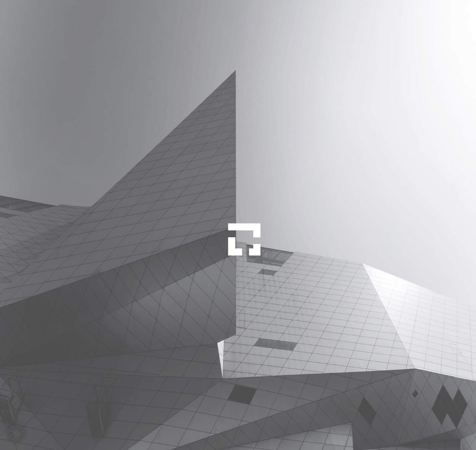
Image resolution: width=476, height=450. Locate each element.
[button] (16, 434)
